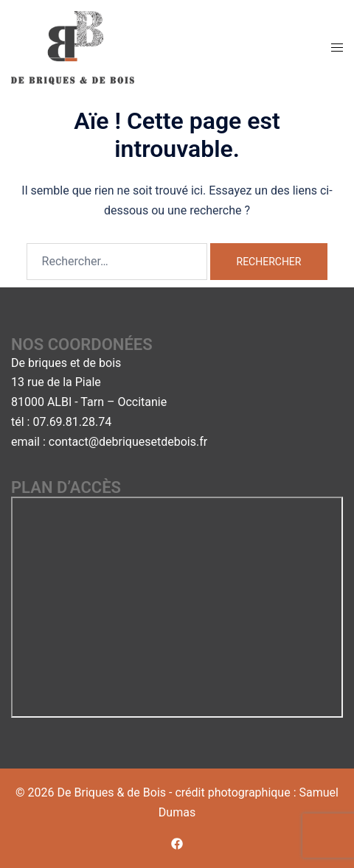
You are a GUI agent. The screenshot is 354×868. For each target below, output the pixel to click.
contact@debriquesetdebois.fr (128, 442)
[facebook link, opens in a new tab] (177, 843)
